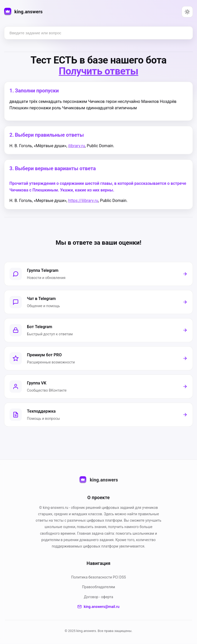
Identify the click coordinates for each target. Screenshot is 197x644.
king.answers (98, 480)
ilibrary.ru (77, 146)
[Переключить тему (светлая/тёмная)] (187, 12)
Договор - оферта (98, 597)
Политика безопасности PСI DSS (98, 577)
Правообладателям (99, 587)
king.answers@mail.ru (98, 607)
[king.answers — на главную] (23, 12)
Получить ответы (98, 71)
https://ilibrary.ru (83, 201)
